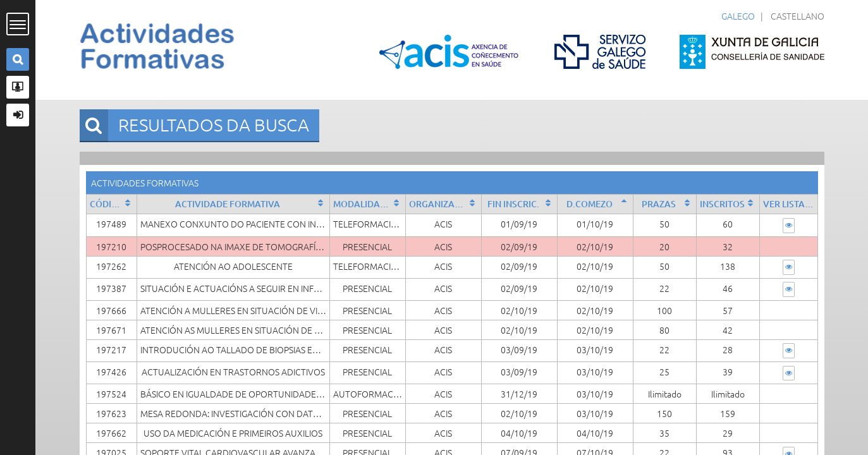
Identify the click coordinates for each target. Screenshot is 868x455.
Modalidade (362, 204)
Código (107, 204)
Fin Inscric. (513, 204)
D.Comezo (590, 204)
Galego (738, 16)
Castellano (798, 16)
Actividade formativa (228, 204)
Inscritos (722, 204)
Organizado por (445, 204)
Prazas (659, 204)
